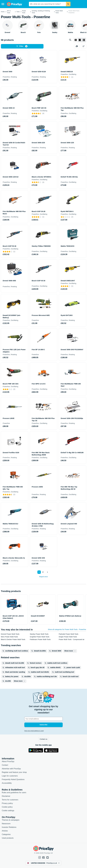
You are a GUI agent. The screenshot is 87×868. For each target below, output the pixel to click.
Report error (43, 577)
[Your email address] (43, 719)
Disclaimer (6, 796)
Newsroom (6, 824)
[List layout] (80, 40)
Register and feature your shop (14, 772)
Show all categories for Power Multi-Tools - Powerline (67, 629)
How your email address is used (34, 731)
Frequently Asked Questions (13, 779)
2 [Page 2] (43, 572)
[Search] (68, 4)
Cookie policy (7, 807)
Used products (8, 838)
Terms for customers (10, 800)
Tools (18, 12)
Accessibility (7, 783)
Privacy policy (7, 803)
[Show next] (47, 572)
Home (3, 12)
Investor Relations (9, 827)
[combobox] (47, 4)
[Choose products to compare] (77, 46)
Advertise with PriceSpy (11, 769)
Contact (5, 765)
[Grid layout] (76, 40)
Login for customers (10, 776)
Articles (5, 831)
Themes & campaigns (11, 820)
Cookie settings (8, 811)
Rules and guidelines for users (14, 793)
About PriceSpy (8, 761)
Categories (6, 834)
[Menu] (3, 4)
